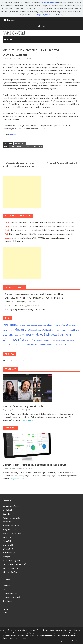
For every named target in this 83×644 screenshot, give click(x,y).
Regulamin (7, 601)
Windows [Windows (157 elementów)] (26, 335)
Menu (9, 39)
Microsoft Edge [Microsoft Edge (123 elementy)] (36, 330)
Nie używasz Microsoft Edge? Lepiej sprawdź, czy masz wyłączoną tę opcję (41, 234)
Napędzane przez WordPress (69, 641)
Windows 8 (7, 572)
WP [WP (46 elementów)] (39, 345)
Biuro (5, 537)
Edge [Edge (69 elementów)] (50, 325)
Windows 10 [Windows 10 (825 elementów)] (12, 340)
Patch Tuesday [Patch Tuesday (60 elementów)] (64, 330)
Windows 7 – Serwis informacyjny (33, 630)
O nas (5, 589)
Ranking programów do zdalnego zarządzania (25, 309)
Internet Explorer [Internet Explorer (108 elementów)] (68, 325)
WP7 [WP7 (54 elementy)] (41, 345)
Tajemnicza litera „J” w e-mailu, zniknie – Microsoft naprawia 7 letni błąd (42, 222)
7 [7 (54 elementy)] (3, 325)
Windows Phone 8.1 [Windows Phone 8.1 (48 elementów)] (70, 341)
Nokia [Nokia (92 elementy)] (45, 330)
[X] (62, 14)
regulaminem (48, 635)
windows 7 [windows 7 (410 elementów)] (38, 334)
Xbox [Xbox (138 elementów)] (45, 345)
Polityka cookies (10, 593)
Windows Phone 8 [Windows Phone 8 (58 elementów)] (58, 340)
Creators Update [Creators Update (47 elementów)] (43, 325)
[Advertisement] (22, 192)
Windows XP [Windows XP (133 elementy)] (32, 345)
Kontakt (6, 586)
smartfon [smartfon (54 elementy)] (6, 335)
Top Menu (11, 20)
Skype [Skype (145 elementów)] (76, 330)
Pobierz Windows (10, 518)
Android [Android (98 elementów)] (20, 325)
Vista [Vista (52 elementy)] (20, 335)
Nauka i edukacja (10, 560)
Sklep (5, 612)
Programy (7, 529)
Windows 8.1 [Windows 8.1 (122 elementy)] (65, 335)
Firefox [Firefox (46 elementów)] (54, 325)
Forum (5, 609)
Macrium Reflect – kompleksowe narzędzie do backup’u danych (34, 465)
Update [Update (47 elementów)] (16, 335)
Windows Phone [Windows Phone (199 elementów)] (30, 340)
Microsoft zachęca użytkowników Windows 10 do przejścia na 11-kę (34, 294)
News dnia (7, 514)
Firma (5, 541)
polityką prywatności (44, 14)
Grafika (6, 545)
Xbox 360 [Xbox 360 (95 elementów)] (52, 345)
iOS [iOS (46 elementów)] (77, 325)
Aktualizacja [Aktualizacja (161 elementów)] (10, 325)
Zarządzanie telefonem (13, 564)
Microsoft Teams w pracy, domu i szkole (22, 305)
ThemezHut (22, 638)
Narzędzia (7, 557)
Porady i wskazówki (11, 525)
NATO (34, 147)
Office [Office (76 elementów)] (50, 330)
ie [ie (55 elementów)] (59, 325)
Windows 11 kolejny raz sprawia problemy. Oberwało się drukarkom (34, 298)
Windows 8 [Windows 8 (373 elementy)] (53, 334)
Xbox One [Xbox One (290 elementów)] (62, 344)
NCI (41, 147)
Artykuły (6, 510)
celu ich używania (49, 2)
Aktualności (20, 144)
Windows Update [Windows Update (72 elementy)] (19, 345)
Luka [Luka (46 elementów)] (9, 330)
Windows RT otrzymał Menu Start (62, 163)
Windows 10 (8, 568)
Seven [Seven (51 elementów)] (71, 330)
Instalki (12, 135)
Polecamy (7, 522)
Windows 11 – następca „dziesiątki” (20, 302)
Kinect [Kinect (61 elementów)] (5, 330)
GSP (28, 147)
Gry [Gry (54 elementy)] (57, 325)
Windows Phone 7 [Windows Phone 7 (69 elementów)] (46, 340)
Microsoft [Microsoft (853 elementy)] (22, 329)
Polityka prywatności (12, 597)
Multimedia (8, 553)
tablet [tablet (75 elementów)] (11, 335)
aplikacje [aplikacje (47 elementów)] (26, 325)
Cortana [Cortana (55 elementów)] (35, 325)
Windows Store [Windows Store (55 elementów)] (8, 345)
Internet (6, 549)
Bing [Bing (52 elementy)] (30, 325)
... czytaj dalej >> (28, 420)
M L (31, 58)
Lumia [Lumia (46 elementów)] (12, 330)
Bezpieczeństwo (17, 147)
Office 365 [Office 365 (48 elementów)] (56, 330)
